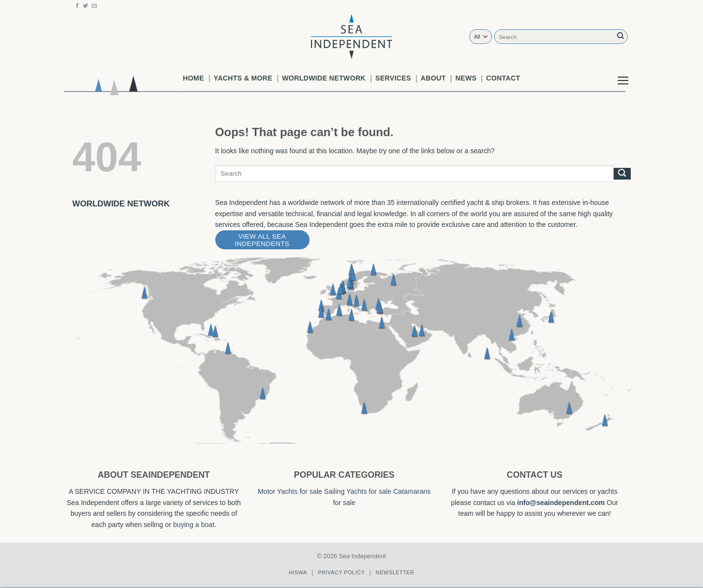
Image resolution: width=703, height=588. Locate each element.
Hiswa (298, 572)
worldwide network (324, 78)
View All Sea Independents (262, 240)
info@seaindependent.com (561, 503)
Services (393, 78)
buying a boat (194, 525)
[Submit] (620, 36)
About (433, 78)
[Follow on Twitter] (86, 6)
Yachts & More (243, 78)
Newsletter (395, 572)
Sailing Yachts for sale (358, 491)
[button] (623, 73)
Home (193, 78)
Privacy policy (341, 572)
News (466, 78)
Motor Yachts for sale (290, 491)
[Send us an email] (94, 6)
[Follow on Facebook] (77, 6)
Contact (503, 78)
